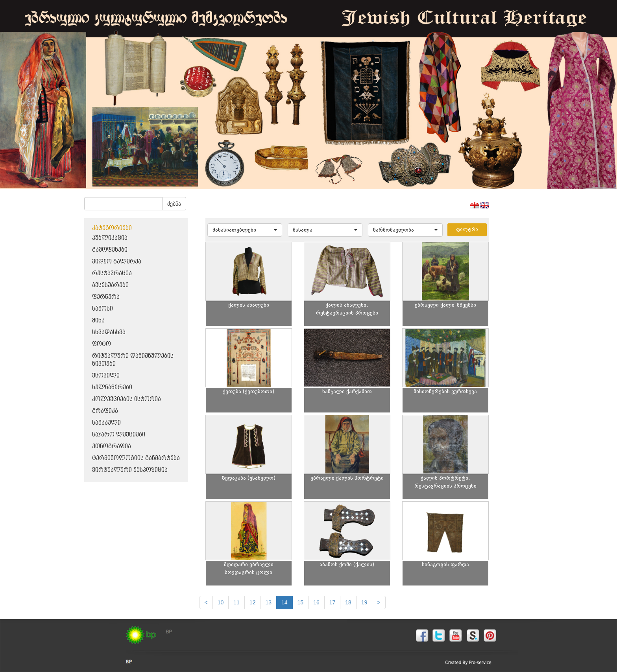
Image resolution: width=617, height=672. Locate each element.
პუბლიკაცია (110, 238)
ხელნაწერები (112, 388)
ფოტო (102, 344)
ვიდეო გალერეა (117, 262)
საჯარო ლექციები (119, 435)
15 (301, 602)
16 (316, 602)
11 (236, 602)
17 (333, 602)
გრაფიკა (105, 411)
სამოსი (103, 309)
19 (364, 602)
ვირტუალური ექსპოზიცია (130, 470)
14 (284, 602)
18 (348, 602)
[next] (379, 602)
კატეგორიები (112, 228)
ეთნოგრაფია (112, 446)
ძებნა (174, 204)
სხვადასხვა (109, 332)
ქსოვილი (106, 376)
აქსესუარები (110, 285)
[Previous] (206, 602)
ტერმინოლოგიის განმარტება (136, 458)
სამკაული (106, 423)
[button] (245, 230)
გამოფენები (110, 250)
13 (268, 602)
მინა (98, 321)
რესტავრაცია (112, 273)
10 (221, 602)
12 (253, 602)
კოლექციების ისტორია (127, 399)
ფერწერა (106, 297)
